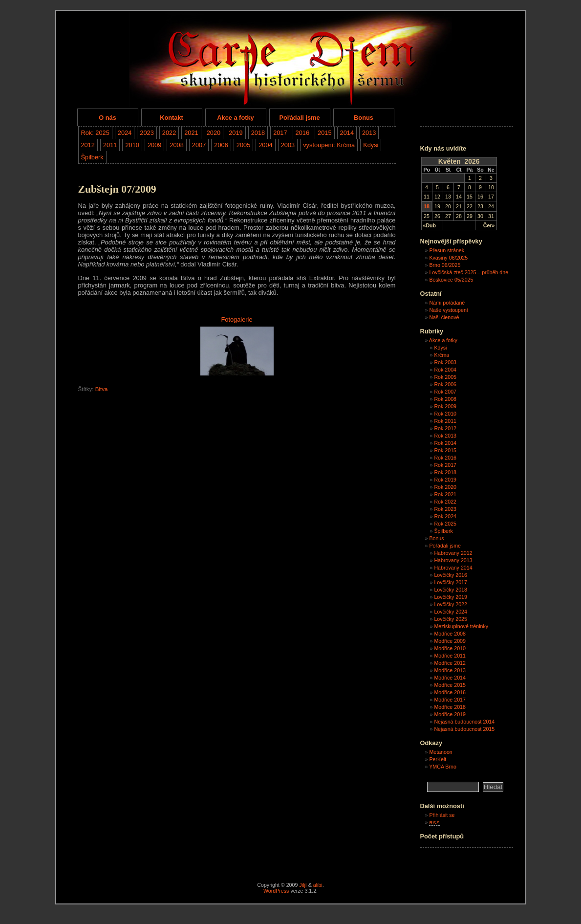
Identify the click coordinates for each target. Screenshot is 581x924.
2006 (221, 145)
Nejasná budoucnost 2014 (464, 722)
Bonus (364, 118)
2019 (236, 133)
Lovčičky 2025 (451, 619)
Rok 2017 (445, 465)
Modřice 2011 (450, 656)
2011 (110, 145)
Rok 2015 (445, 450)
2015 (324, 133)
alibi (318, 885)
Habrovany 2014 (453, 568)
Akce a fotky (235, 118)
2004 (265, 145)
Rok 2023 (445, 509)
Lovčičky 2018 (451, 590)
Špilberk (92, 157)
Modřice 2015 (450, 685)
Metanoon (441, 752)
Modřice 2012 (450, 663)
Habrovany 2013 (453, 560)
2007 (199, 145)
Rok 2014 (445, 443)
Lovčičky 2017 (451, 582)
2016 (302, 133)
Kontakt (172, 118)
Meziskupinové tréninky (461, 626)
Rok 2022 (445, 502)
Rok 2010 (445, 414)
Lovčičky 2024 (451, 612)
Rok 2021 (445, 494)
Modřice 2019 (450, 714)
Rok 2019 (445, 480)
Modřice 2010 (450, 648)
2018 (258, 133)
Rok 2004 (445, 370)
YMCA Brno (443, 767)
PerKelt (438, 759)
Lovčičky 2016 (451, 575)
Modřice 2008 (450, 634)
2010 (132, 145)
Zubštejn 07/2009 (117, 189)
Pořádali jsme (299, 118)
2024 (125, 133)
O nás (108, 118)
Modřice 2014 (450, 678)
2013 (369, 133)
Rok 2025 (445, 524)
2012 (88, 145)
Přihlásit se (442, 815)
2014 (347, 133)
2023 (147, 133)
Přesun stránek (447, 250)
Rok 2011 (445, 421)
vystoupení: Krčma (329, 145)
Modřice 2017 (450, 700)
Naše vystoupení (448, 310)
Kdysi (371, 145)
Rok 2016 (445, 458)
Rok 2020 (445, 487)
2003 (288, 145)
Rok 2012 (445, 428)
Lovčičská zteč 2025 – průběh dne (469, 272)
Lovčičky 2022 (451, 604)
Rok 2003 (445, 362)
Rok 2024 (445, 516)
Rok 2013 (445, 436)
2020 (214, 133)
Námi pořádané (447, 303)
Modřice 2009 (450, 641)
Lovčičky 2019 (451, 597)
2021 (191, 133)
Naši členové (444, 317)
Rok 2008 (445, 399)
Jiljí (303, 885)
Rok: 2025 (95, 133)
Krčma (441, 355)
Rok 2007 (445, 392)
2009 (154, 145)
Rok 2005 (445, 377)
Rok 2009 (445, 406)
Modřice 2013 (450, 670)
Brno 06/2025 (445, 265)
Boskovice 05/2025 (451, 280)
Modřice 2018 (450, 707)
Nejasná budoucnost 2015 (464, 729)
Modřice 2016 (450, 692)
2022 (169, 133)
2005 (243, 145)
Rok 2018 (445, 472)
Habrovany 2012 (453, 553)
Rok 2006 (445, 384)
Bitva (102, 389)
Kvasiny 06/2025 (448, 258)
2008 (176, 145)
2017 (280, 133)
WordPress (276, 891)
